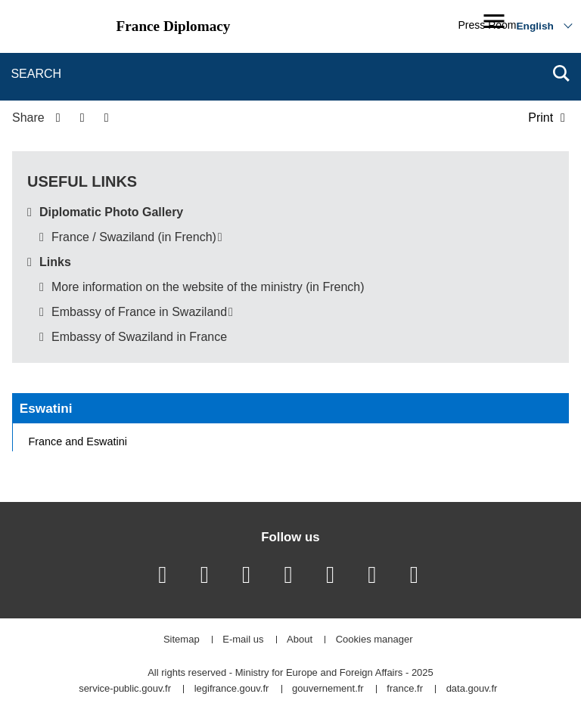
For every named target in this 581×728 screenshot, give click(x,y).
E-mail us (243, 640)
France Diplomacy (174, 26)
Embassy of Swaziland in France (139, 337)
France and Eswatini (78, 441)
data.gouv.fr (472, 689)
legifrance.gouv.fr (232, 689)
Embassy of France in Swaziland (139, 312)
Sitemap (182, 640)
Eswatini (46, 408)
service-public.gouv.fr (125, 689)
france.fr (405, 689)
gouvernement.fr (328, 689)
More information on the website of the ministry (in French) (208, 287)
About (300, 640)
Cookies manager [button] (374, 640)
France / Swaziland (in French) (134, 237)
